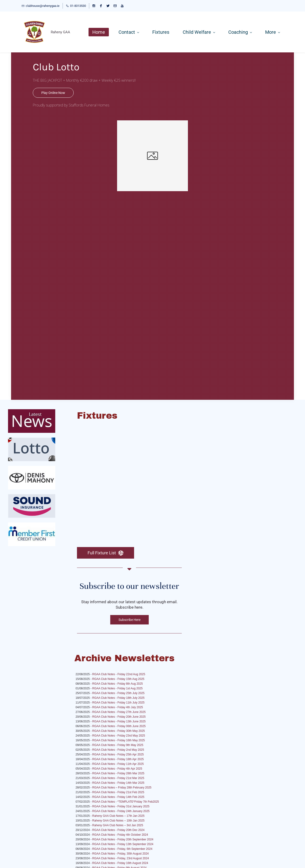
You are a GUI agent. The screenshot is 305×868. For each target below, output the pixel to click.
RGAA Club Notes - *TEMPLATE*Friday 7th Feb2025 (126, 802)
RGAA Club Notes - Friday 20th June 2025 (119, 717)
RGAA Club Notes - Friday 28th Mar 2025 (118, 773)
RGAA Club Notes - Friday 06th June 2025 (119, 726)
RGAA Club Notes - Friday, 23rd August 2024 (121, 858)
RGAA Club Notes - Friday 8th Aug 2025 (118, 684)
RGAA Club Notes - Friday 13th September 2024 (123, 844)
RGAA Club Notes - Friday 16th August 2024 (120, 863)
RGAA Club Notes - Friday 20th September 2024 (123, 839)
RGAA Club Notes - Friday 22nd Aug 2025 (119, 674)
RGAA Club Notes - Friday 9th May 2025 (118, 745)
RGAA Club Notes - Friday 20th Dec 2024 (118, 830)
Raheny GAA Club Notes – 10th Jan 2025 (118, 821)
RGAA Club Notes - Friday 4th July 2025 (118, 707)
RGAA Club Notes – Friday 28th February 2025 (122, 788)
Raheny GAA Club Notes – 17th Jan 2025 (118, 816)
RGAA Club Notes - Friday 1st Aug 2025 (117, 688)
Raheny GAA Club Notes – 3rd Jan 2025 (118, 825)
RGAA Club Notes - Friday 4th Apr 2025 (117, 769)
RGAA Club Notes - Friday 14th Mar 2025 (118, 783)
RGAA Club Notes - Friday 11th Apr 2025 (118, 764)
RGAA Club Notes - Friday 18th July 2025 (118, 698)
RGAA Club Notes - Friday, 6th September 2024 (122, 849)
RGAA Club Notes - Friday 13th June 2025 (119, 721)
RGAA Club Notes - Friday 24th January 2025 (121, 811)
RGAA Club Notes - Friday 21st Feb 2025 (118, 792)
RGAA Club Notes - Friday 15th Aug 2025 (118, 679)
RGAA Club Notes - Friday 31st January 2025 (121, 806)
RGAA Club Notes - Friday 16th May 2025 (119, 740)
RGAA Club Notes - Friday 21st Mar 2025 (118, 778)
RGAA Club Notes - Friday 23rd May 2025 (119, 736)
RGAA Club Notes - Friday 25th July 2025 (118, 693)
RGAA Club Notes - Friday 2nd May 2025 (118, 750)
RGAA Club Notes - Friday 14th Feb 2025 (118, 797)
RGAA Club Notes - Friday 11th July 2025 (118, 703)
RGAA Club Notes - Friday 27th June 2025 (119, 712)
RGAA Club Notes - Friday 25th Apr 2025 (118, 754)
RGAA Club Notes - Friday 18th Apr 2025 (118, 759)
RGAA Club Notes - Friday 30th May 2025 (119, 731)
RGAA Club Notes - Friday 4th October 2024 (120, 835)
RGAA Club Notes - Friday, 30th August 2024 (121, 854)
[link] (152, 123)
